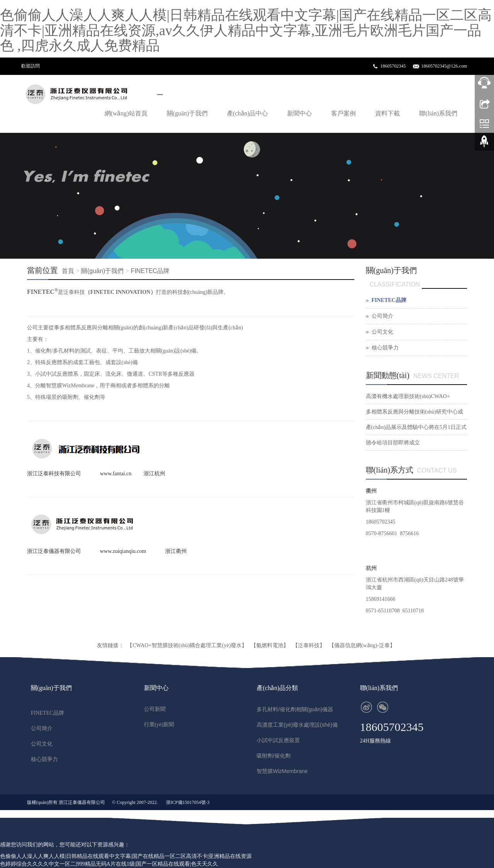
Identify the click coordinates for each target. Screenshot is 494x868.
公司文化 (382, 332)
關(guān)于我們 (187, 113)
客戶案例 (343, 113)
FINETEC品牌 (150, 271)
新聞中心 (299, 113)
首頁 (68, 271)
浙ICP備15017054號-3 (188, 802)
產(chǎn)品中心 (248, 113)
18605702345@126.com (444, 66)
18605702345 (393, 66)
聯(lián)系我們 (438, 113)
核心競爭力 (385, 348)
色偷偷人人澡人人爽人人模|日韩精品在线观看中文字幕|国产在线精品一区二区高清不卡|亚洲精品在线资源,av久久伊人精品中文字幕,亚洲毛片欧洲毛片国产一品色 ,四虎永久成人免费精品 (246, 30)
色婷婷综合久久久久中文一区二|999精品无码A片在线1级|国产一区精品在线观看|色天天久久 (109, 864)
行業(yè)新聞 (159, 725)
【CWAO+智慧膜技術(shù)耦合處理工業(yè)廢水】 (187, 645)
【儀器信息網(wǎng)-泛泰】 (362, 645)
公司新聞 (155, 709)
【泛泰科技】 (309, 645)
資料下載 (387, 113)
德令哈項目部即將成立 (393, 443)
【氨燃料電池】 (270, 645)
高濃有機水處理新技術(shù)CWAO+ (408, 396)
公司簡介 (382, 316)
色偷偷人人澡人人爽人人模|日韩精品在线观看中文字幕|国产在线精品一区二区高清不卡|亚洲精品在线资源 (126, 856)
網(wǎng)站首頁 (126, 113)
